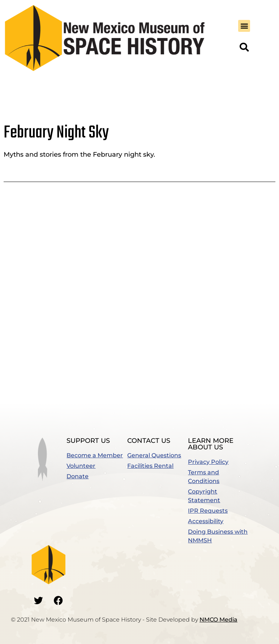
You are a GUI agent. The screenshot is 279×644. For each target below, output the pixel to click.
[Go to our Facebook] (59, 601)
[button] (244, 26)
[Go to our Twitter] (39, 601)
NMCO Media (218, 620)
